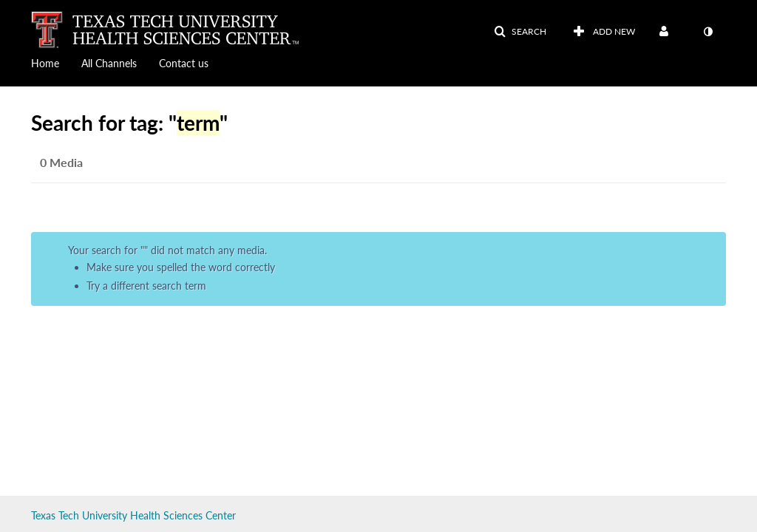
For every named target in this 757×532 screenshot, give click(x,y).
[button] (520, 32)
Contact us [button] (184, 63)
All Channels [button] (109, 63)
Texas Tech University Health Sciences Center (133, 515)
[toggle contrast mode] (707, 32)
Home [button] (45, 63)
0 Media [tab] (61, 162)
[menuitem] (56, 62)
